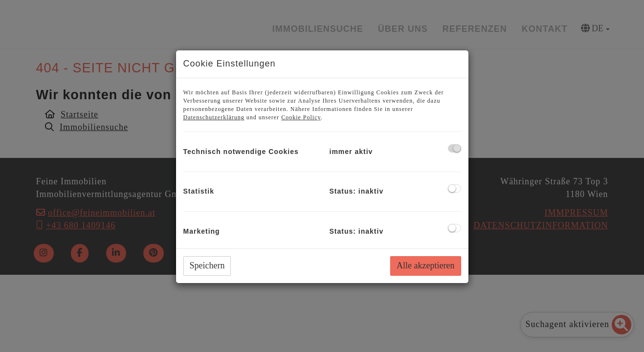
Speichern (207, 265)
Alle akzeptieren (425, 265)
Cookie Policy (301, 117)
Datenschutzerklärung (214, 117)
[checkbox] (455, 148)
